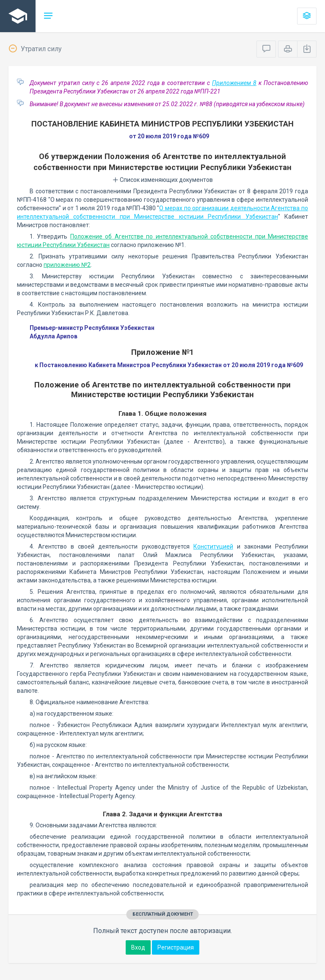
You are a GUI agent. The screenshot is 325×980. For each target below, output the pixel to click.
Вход (138, 947)
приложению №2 (67, 265)
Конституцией (213, 546)
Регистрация (176, 947)
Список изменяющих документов (163, 180)
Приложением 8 (234, 83)
